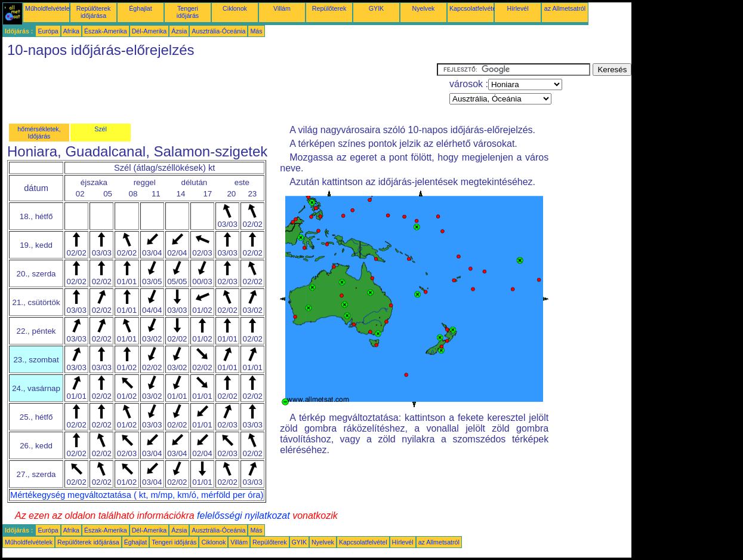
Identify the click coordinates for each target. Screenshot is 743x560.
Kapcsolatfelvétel (474, 8)
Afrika (71, 31)
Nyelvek (424, 8)
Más (256, 31)
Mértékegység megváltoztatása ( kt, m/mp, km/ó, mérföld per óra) (137, 495)
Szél (101, 129)
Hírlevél (517, 8)
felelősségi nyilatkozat (243, 516)
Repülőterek (329, 8)
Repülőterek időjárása (93, 12)
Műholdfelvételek (49, 8)
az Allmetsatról (565, 8)
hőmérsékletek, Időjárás (39, 133)
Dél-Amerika (149, 31)
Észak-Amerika (106, 31)
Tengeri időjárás (188, 12)
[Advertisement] (220, 90)
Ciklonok (235, 8)
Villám (282, 8)
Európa (48, 31)
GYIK (376, 8)
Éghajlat (141, 8)
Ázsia (179, 31)
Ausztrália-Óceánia (218, 31)
